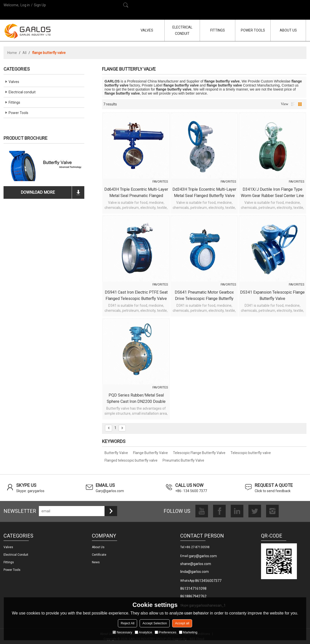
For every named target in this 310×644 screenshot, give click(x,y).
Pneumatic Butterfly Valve (183, 460)
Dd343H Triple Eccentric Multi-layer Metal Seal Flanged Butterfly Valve (204, 192)
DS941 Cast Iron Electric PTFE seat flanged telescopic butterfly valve (136, 295)
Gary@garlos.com (110, 491)
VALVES (147, 30)
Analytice (144, 632)
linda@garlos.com (195, 572)
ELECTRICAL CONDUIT (182, 30)
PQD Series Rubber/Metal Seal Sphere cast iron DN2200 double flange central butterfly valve (136, 399)
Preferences (166, 632)
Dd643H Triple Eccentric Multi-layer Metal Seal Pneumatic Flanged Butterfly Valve (136, 193)
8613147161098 (193, 589)
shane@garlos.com (196, 564)
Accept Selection (155, 623)
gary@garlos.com (203, 556)
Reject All (127, 623)
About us (98, 547)
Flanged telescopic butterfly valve (131, 460)
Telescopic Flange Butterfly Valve (199, 453)
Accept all (182, 623)
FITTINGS (218, 30)
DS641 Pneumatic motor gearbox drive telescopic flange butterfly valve (204, 296)
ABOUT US (288, 30)
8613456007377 (208, 581)
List (293, 104)
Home (12, 53)
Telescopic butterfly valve (251, 453)
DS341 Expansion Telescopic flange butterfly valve (272, 295)
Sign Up (40, 5)
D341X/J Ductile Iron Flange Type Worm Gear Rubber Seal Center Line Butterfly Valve (272, 193)
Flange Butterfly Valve (150, 453)
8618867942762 (193, 596)
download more (38, 192)
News (96, 562)
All (24, 53)
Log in (25, 5)
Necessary (122, 632)
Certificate (99, 555)
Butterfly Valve (116, 453)
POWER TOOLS (253, 30)
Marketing (188, 632)
